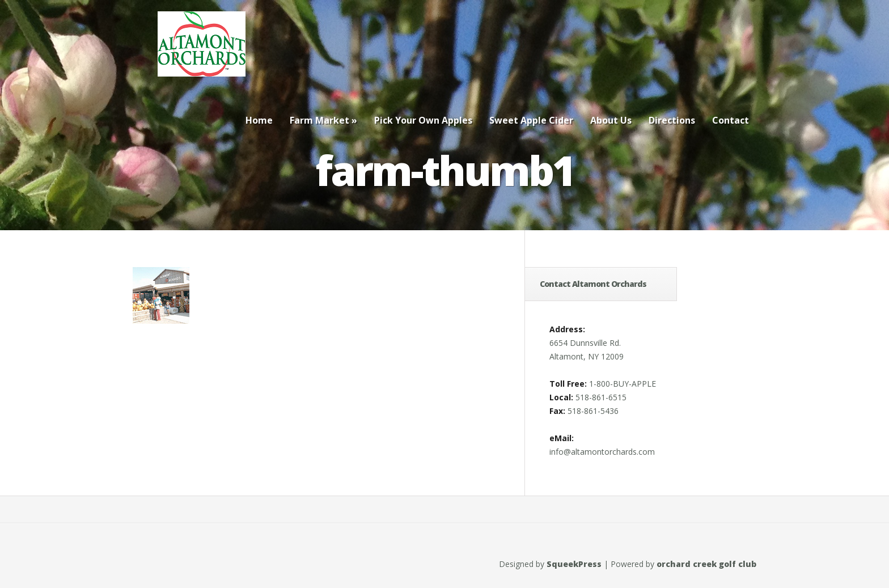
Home (259, 120)
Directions (672, 120)
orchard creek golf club (706, 564)
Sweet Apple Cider (531, 120)
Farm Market (323, 120)
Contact (731, 120)
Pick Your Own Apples (423, 120)
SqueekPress (574, 564)
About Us (611, 120)
